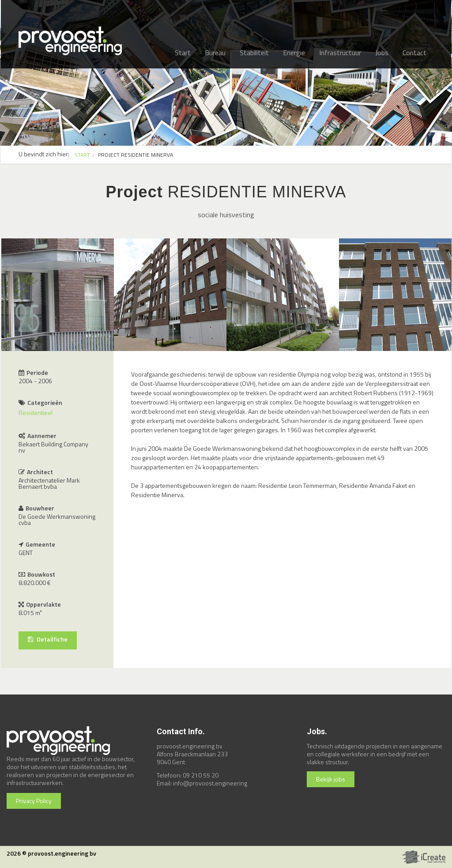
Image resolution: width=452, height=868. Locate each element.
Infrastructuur (340, 53)
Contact (414, 53)
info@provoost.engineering (210, 783)
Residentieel (36, 413)
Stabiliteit (254, 53)
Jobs (382, 53)
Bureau (215, 53)
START (82, 155)
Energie (294, 53)
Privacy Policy (34, 801)
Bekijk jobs (331, 779)
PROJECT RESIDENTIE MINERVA (136, 155)
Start (183, 53)
